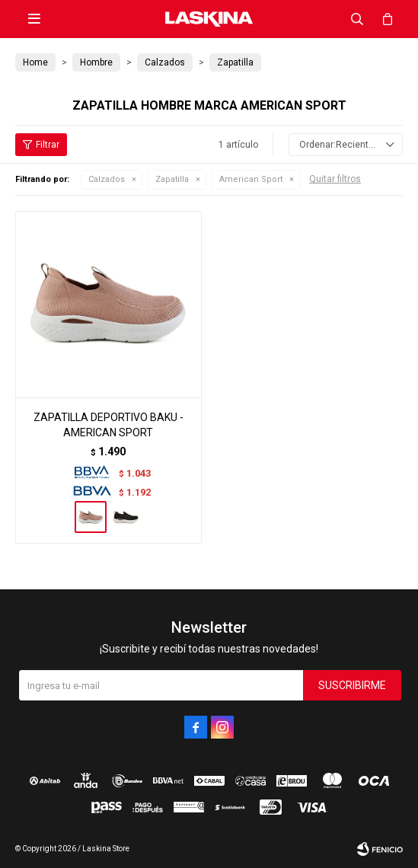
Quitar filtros (335, 179)
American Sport (251, 179)
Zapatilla (172, 179)
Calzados (107, 179)
